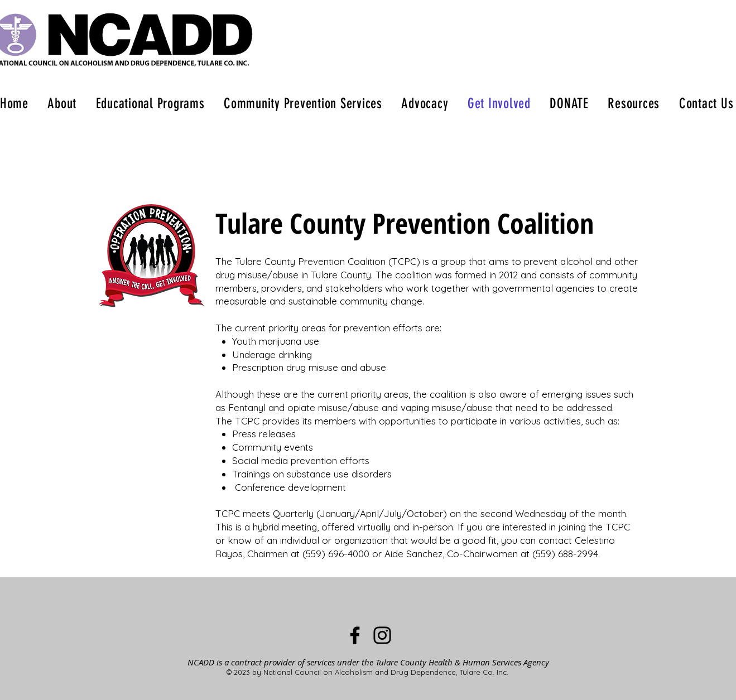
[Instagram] (382, 635)
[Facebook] (355, 635)
